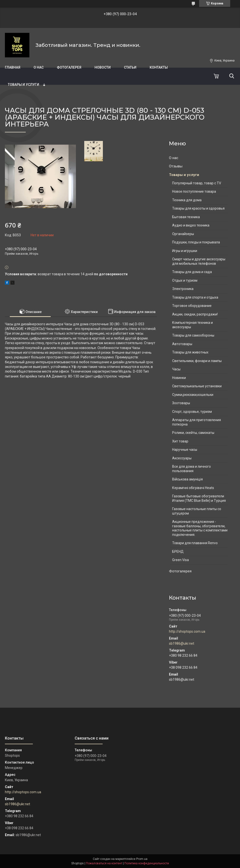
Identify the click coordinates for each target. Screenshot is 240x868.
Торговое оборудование (192, 306)
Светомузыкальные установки (197, 386)
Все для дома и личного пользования (192, 469)
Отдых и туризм (185, 280)
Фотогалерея (69, 67)
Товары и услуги (24, 85)
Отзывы (176, 166)
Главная (13, 67)
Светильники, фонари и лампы (197, 361)
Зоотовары (181, 403)
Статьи (130, 67)
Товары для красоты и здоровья (198, 208)
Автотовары (182, 344)
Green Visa (180, 560)
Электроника (183, 289)
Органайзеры (183, 234)
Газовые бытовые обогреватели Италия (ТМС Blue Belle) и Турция (199, 498)
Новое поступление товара (194, 191)
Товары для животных (190, 352)
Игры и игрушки (185, 251)
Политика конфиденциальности (147, 863)
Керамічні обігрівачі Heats (193, 488)
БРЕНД (178, 552)
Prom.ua (142, 859)
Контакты (159, 67)
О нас (39, 67)
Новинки (179, 378)
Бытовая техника (186, 217)
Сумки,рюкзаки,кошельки (193, 395)
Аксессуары (182, 458)
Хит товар (180, 441)
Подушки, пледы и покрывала (196, 242)
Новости (103, 67)
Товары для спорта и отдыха (195, 297)
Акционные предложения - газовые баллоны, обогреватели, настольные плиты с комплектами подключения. (200, 528)
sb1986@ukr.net (182, 643)
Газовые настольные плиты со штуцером (197, 511)
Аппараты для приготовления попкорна (197, 422)
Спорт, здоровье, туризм (192, 412)
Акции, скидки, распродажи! (195, 314)
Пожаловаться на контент (104, 863)
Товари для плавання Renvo (195, 543)
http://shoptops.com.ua (187, 631)
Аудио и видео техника (191, 225)
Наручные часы (185, 450)
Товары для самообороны (193, 335)
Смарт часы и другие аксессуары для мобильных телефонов (199, 261)
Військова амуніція (187, 479)
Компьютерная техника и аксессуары (192, 325)
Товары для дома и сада (192, 272)
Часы (176, 369)
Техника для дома (187, 200)
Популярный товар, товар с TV (197, 183)
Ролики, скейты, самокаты (193, 433)
